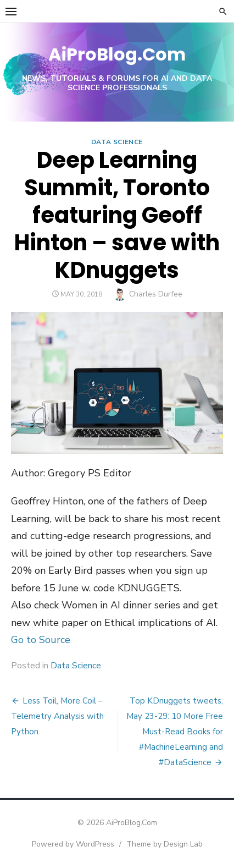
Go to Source (41, 640)
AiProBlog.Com (117, 54)
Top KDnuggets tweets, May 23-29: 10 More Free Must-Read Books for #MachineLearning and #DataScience (175, 732)
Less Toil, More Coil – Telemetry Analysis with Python (57, 716)
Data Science (117, 142)
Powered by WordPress (73, 844)
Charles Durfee (156, 294)
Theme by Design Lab (165, 844)
